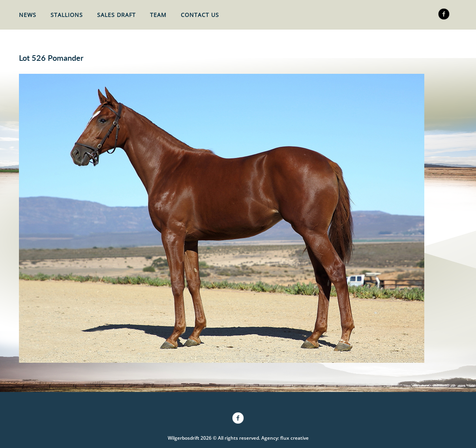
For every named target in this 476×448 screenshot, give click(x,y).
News (28, 15)
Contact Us (200, 15)
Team (158, 15)
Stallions (67, 15)
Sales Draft (116, 15)
